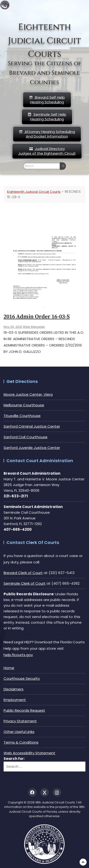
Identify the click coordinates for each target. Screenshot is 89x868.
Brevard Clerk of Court (23, 573)
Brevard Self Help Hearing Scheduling (47, 100)
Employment (15, 700)
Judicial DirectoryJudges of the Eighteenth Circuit (47, 151)
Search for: (14, 759)
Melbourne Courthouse (24, 405)
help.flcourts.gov (18, 655)
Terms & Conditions (21, 742)
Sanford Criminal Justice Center (32, 426)
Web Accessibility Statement (29, 753)
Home (9, 668)
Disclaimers (14, 689)
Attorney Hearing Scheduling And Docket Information (47, 134)
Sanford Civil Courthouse (26, 437)
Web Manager (34, 327)
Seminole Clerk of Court (25, 583)
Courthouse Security (22, 678)
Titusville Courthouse (22, 416)
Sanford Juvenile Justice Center (32, 448)
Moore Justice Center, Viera (28, 394)
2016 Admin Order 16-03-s (37, 317)
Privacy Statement (20, 721)
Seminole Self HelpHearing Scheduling (47, 117)
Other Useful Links (19, 732)
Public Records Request (24, 710)
